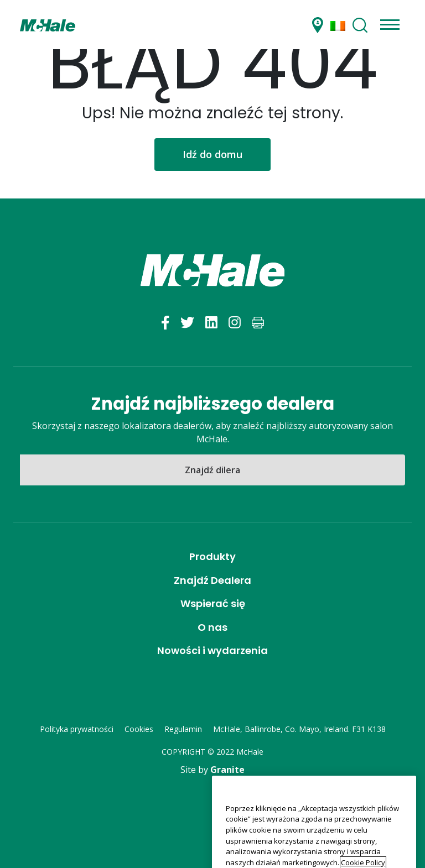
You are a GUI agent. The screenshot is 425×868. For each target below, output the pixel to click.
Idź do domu (212, 154)
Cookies (139, 729)
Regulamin (183, 729)
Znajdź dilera (212, 470)
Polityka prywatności (77, 729)
